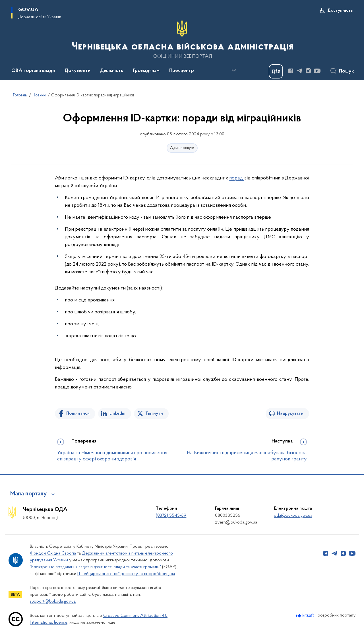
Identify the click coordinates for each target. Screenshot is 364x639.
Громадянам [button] (146, 71)
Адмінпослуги (182, 148)
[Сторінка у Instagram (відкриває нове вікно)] (308, 71)
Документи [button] (77, 71)
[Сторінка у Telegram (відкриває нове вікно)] (299, 71)
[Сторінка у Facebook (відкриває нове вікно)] (291, 71)
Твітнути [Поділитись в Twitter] (154, 413)
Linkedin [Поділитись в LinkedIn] (117, 413)
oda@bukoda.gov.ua (293, 516)
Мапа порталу (29, 494)
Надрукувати (290, 413)
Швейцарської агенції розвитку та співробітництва (126, 574)
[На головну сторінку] (182, 40)
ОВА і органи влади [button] (33, 71)
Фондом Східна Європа (53, 553)
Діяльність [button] (112, 71)
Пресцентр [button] (182, 71)
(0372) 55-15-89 (171, 516)
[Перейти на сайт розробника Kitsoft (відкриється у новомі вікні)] (306, 616)
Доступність (340, 11)
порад (237, 178)
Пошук (347, 71)
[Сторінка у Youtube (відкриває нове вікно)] (317, 71)
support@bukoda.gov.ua (53, 601)
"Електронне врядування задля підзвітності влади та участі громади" (95, 567)
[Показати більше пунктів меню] (234, 71)
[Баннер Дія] (276, 71)
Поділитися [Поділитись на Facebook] (78, 413)
